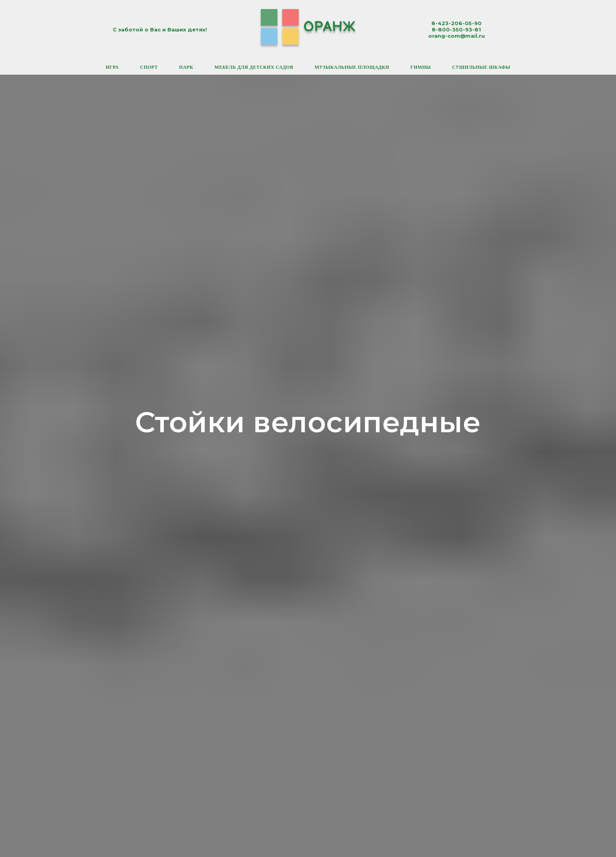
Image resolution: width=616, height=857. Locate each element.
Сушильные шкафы (481, 67)
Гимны (421, 67)
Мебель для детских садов (254, 67)
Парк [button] (186, 67)
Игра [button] (112, 67)
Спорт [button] (149, 67)
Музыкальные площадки (352, 67)
